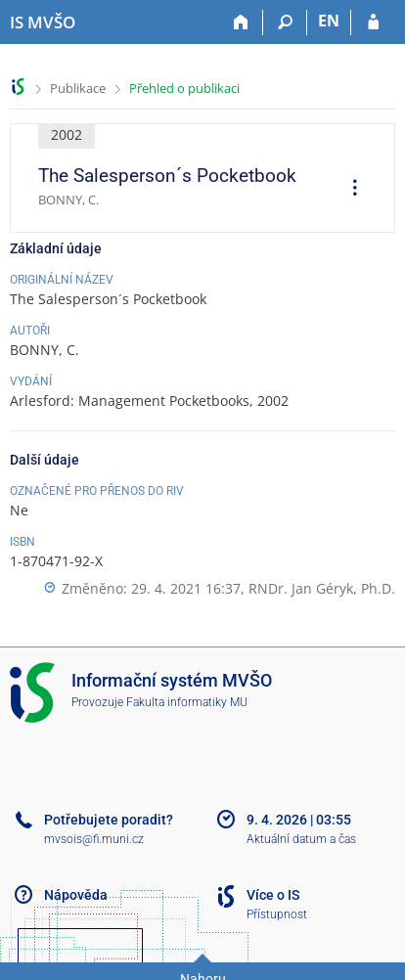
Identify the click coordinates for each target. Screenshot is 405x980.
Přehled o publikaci (184, 88)
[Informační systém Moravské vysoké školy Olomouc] (43, 22)
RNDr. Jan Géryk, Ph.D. (322, 588)
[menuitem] (348, 190)
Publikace (78, 88)
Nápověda (76, 895)
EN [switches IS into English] (329, 21)
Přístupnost (277, 914)
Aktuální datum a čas (301, 839)
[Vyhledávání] (285, 22)
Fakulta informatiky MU (187, 702)
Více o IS (273, 895)
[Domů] (241, 22)
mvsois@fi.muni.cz (94, 839)
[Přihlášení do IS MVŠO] (373, 22)
